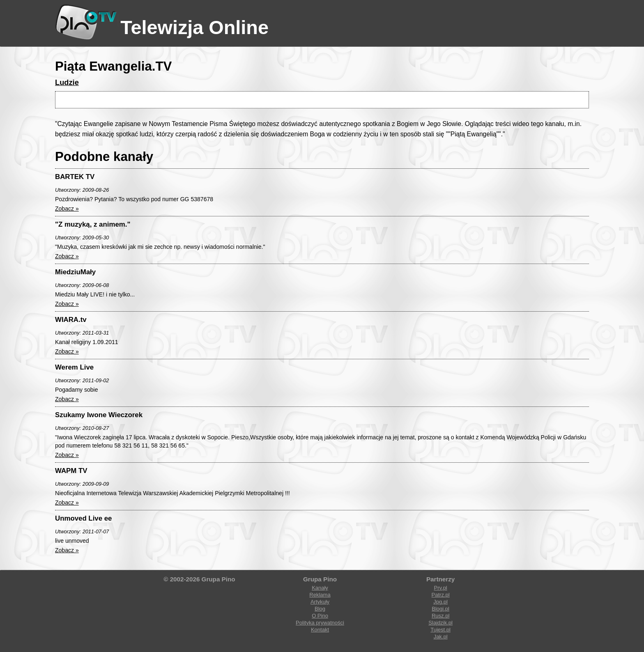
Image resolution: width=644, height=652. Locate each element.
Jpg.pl (440, 602)
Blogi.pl (440, 609)
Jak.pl (441, 637)
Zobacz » (67, 209)
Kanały (320, 588)
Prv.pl (440, 588)
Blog (320, 609)
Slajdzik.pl (440, 623)
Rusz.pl (440, 616)
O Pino (320, 616)
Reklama (320, 595)
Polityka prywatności (320, 623)
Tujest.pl (440, 630)
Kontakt (320, 630)
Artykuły (320, 602)
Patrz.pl (441, 595)
